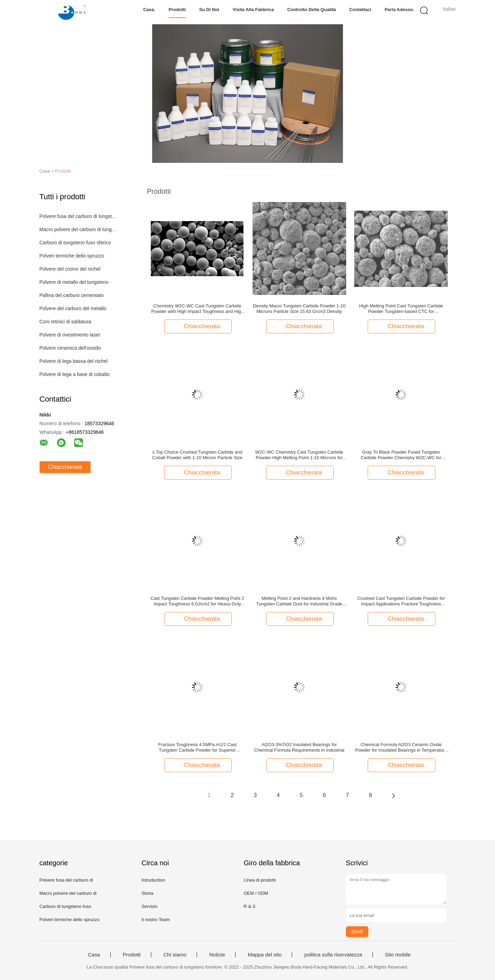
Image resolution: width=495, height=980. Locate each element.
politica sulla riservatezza (333, 955)
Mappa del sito (265, 955)
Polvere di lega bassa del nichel (74, 361)
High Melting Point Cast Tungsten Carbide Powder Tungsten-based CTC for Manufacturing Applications (401, 309)
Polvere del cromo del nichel (70, 269)
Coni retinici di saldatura (65, 322)
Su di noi (209, 10)
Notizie (217, 955)
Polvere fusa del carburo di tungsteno (79, 216)
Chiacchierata (65, 467)
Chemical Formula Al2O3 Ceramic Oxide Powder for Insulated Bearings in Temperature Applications (401, 747)
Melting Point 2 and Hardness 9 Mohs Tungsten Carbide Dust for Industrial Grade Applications (299, 601)
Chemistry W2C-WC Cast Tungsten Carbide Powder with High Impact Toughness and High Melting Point (197, 309)
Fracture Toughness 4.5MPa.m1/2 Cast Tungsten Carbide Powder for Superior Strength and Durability (197, 747)
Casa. (149, 10)
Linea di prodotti (260, 880)
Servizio (150, 906)
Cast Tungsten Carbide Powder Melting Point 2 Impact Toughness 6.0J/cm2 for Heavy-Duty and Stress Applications (197, 601)
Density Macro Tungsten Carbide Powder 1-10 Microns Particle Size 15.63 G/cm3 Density (299, 309)
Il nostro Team (156, 920)
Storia (147, 893)
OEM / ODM (256, 893)
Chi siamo (175, 955)
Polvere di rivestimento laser (70, 335)
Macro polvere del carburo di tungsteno (79, 229)
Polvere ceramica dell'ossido (70, 348)
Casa (94, 955)
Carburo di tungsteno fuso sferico (75, 243)
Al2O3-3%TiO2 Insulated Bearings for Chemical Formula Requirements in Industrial (299, 747)
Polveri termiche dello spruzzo (72, 256)
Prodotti (177, 10)
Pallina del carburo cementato (72, 295)
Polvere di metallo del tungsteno (74, 282)
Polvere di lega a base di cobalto (75, 374)
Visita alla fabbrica (253, 10)
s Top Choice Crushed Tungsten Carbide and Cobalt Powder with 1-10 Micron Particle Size (197, 455)
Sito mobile (398, 955)
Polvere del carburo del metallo (73, 308)
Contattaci (360, 10)
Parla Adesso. (400, 10)
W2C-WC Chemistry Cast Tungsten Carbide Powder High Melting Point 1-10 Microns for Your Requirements (299, 455)
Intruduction (153, 880)
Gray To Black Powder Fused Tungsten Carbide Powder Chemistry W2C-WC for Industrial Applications (401, 455)
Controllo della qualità (311, 10)
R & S (249, 906)
